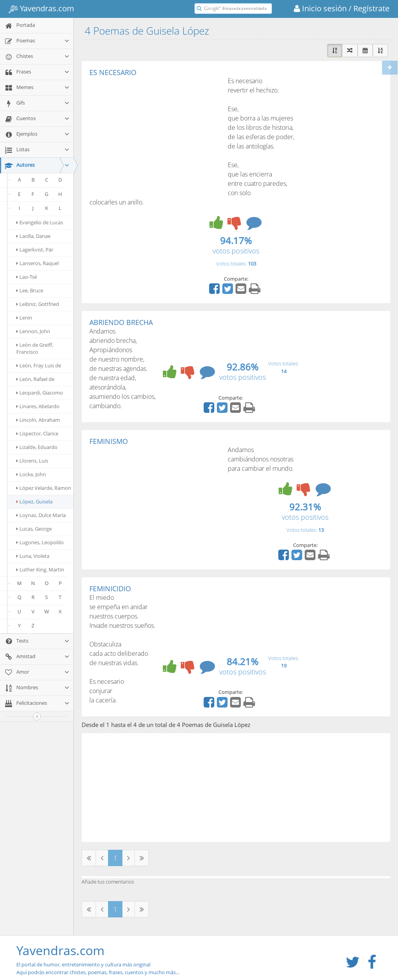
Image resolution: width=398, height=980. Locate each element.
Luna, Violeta (33, 556)
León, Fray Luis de (39, 365)
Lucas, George (34, 529)
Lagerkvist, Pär (35, 250)
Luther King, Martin (40, 569)
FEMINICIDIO (110, 589)
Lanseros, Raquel (38, 263)
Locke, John (31, 474)
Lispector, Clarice (37, 433)
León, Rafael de (35, 379)
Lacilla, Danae (33, 236)
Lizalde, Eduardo (37, 447)
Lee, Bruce (30, 290)
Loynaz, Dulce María (41, 515)
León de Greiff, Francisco (35, 348)
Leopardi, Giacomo (40, 393)
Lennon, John (33, 331)
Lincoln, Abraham (38, 420)
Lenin (24, 318)
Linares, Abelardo (38, 406)
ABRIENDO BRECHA (121, 322)
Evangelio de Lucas (40, 222)
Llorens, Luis (32, 461)
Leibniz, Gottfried (38, 304)
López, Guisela (34, 501)
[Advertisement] (155, 135)
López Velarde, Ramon (44, 488)
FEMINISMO (109, 441)
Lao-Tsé (27, 277)
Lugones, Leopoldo (40, 542)
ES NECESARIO (113, 72)
